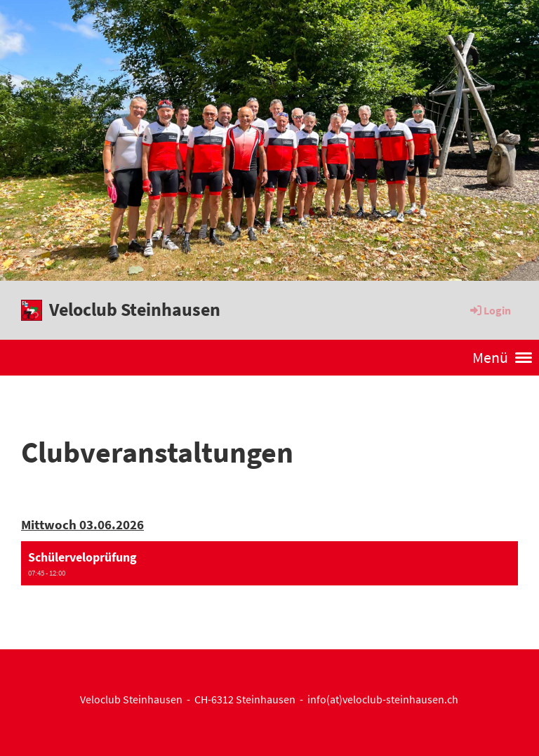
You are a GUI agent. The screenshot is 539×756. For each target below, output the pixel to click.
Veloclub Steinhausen (135, 309)
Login (490, 310)
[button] (269, 564)
